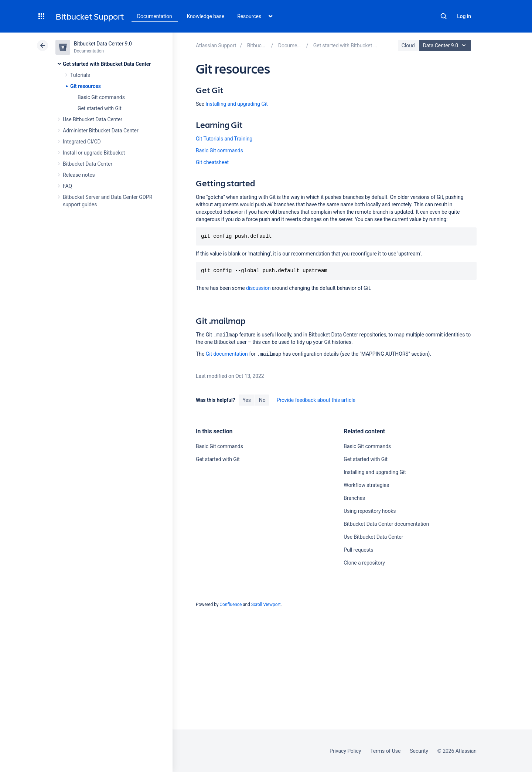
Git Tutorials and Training (224, 139)
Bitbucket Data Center (88, 164)
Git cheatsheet (212, 162)
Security (419, 751)
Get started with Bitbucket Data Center (107, 64)
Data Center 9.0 (446, 45)
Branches (354, 498)
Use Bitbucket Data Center (93, 119)
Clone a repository (364, 563)
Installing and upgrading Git (236, 104)
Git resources (86, 86)
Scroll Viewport (266, 605)
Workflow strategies (366, 485)
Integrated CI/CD (82, 142)
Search (444, 16)
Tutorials (80, 75)
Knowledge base (206, 16)
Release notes (79, 175)
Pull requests (358, 550)
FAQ (67, 186)
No (262, 400)
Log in (464, 16)
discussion (258, 288)
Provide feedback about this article (316, 400)
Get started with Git (100, 108)
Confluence (231, 605)
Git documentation (227, 354)
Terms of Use (385, 751)
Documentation (155, 16)
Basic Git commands (101, 97)
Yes (246, 400)
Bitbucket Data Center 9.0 (103, 44)
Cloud (408, 45)
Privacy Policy (345, 751)
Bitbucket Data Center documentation (386, 524)
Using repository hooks (370, 511)
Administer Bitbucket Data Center (101, 131)
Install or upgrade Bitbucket (94, 153)
